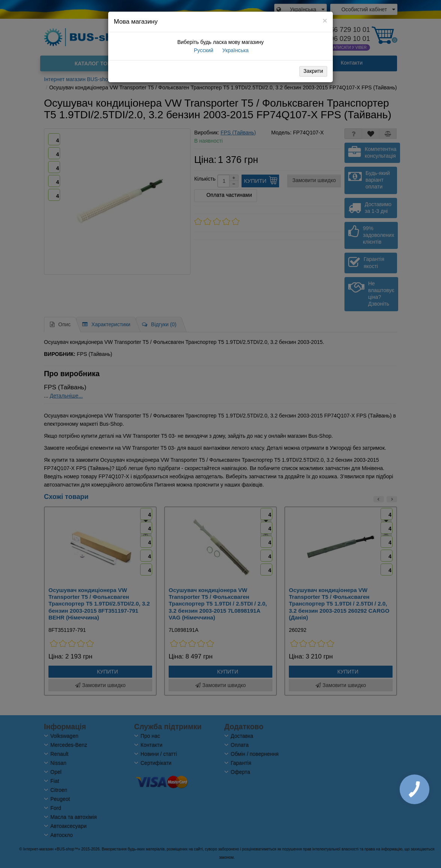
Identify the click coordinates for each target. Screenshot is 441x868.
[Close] (325, 20)
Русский (203, 50)
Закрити (313, 71)
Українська (235, 50)
